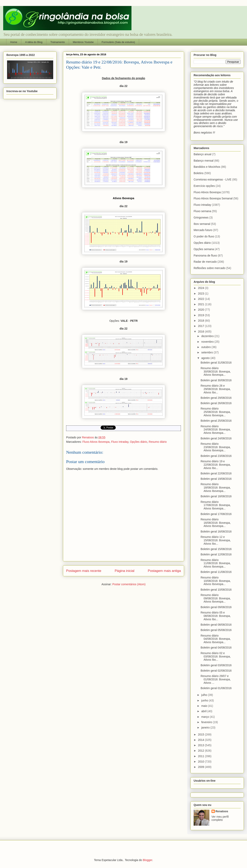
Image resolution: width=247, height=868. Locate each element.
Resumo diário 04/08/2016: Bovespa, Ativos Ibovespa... (216, 639)
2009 (201, 767)
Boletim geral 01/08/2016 (216, 688)
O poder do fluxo (204, 236)
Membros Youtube (83, 42)
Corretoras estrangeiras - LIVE (213, 179)
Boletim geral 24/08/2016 (216, 438)
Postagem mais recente (84, 571)
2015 (201, 734)
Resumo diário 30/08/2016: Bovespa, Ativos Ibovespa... (216, 372)
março (205, 717)
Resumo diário (158, 442)
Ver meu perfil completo (220, 818)
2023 (201, 294)
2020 (201, 310)
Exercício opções (204, 186)
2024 (201, 288)
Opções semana (204, 249)
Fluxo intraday (120, 442)
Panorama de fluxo (205, 256)
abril (204, 711)
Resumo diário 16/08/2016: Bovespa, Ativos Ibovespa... (216, 523)
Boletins (199, 173)
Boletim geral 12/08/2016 (216, 554)
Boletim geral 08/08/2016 (216, 625)
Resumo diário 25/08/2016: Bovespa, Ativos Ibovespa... (216, 412)
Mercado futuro (203, 230)
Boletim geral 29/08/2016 (216, 398)
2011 (201, 756)
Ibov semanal (202, 224)
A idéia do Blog (34, 42)
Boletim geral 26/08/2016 (216, 403)
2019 (201, 315)
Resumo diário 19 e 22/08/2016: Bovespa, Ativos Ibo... (216, 465)
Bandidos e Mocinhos (207, 167)
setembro (207, 352)
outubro (206, 347)
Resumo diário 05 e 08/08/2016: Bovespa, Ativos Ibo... (216, 616)
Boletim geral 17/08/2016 (216, 514)
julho (204, 695)
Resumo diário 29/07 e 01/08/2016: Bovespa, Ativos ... (216, 679)
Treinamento (58, 42)
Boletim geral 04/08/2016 (216, 648)
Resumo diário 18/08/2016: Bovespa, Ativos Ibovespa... (216, 488)
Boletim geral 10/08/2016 (216, 590)
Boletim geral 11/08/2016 (216, 572)
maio (205, 706)
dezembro (208, 336)
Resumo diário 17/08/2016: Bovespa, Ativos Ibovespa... (216, 505)
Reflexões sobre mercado (210, 268)
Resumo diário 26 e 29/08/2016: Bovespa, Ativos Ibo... (216, 389)
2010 (201, 762)
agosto (206, 358)
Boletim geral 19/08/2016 (216, 479)
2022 (201, 299)
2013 (201, 745)
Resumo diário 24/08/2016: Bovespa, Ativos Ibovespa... (216, 430)
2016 (201, 332)
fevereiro (207, 722)
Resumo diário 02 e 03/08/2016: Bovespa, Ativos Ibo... (216, 656)
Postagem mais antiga (164, 571)
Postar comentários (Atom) (129, 584)
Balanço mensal (204, 161)
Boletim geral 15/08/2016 (216, 549)
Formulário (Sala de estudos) (118, 42)
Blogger (148, 860)
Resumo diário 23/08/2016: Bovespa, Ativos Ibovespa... (216, 447)
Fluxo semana (202, 211)
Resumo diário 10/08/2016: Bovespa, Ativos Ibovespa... (216, 581)
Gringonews (201, 217)
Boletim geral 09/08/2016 (216, 607)
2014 (201, 740)
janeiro (206, 728)
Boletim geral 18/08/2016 (216, 496)
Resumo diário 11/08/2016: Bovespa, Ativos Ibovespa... (216, 563)
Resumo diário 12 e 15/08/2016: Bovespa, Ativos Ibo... (216, 540)
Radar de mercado (205, 262)
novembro (208, 342)
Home (14, 42)
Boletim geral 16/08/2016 (216, 532)
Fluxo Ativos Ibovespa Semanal (213, 198)
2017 (201, 326)
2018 (201, 321)
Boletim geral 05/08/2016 (216, 630)
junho (205, 700)
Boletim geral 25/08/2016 (216, 421)
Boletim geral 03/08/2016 (216, 665)
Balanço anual (202, 154)
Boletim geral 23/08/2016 (216, 456)
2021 (201, 304)
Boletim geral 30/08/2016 (216, 380)
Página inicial (125, 571)
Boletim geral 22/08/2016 (216, 473)
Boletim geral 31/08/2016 (216, 363)
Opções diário (138, 442)
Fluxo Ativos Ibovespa (96, 442)
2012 (201, 751)
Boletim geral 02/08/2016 (216, 671)
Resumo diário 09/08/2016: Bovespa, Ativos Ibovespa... (216, 598)
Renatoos (222, 811)
